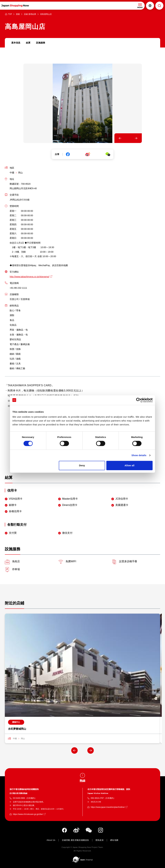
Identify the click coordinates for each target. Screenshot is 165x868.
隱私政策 (100, 840)
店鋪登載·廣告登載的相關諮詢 (75, 840)
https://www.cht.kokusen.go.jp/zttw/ (28, 814)
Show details (139, 455)
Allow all (129, 465)
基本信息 (16, 43)
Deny (82, 465)
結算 (28, 43)
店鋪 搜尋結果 (30, 14)
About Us (51, 840)
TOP (10, 14)
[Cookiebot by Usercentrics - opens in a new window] (138, 400)
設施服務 (41, 43)
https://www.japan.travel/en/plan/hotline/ (108, 807)
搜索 (18, 14)
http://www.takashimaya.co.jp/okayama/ (29, 277)
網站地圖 (114, 840)
